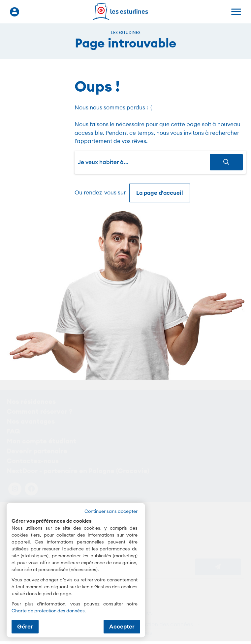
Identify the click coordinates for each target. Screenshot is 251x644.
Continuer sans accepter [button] (111, 511)
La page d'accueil (160, 193)
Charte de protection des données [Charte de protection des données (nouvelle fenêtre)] (48, 611)
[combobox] (144, 162)
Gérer (25, 627)
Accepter (122, 627)
